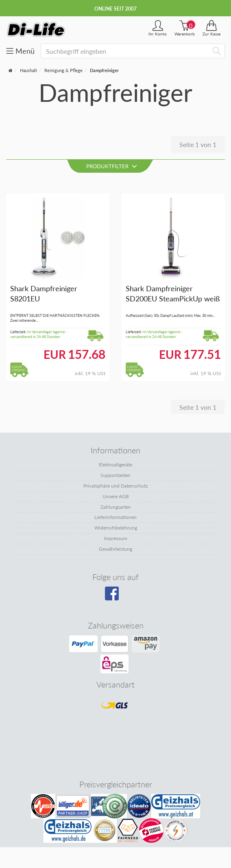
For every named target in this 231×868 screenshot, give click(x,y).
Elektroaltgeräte (115, 465)
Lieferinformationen (115, 517)
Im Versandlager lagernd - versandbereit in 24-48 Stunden (38, 334)
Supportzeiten (115, 475)
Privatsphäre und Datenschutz (115, 486)
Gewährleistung (115, 549)
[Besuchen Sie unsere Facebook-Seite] (114, 596)
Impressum (116, 538)
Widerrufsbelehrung (116, 528)
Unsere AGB (116, 496)
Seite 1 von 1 (198, 144)
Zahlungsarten (116, 507)
